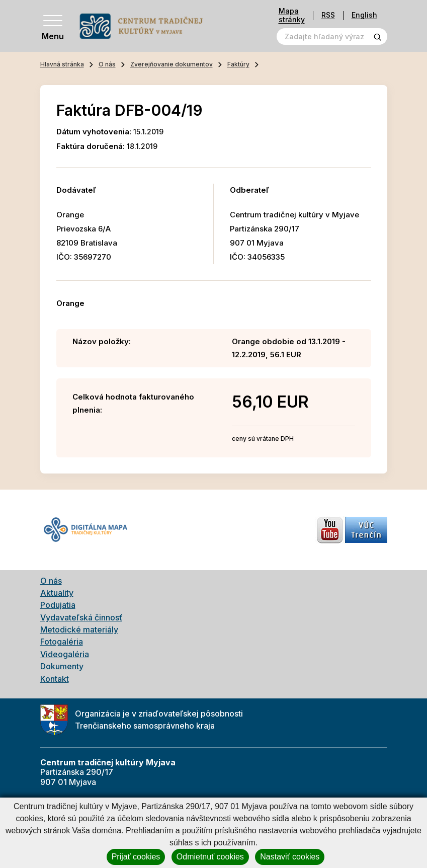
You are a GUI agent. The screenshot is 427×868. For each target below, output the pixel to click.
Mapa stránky (292, 15)
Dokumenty (62, 666)
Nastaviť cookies (290, 857)
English (364, 15)
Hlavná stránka (62, 64)
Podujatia (58, 605)
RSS (328, 15)
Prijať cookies (136, 857)
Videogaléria (65, 654)
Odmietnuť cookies (210, 857)
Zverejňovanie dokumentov (172, 64)
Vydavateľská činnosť (81, 617)
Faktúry (238, 64)
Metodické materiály (79, 629)
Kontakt (55, 679)
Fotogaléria (62, 642)
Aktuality (57, 593)
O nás (107, 64)
